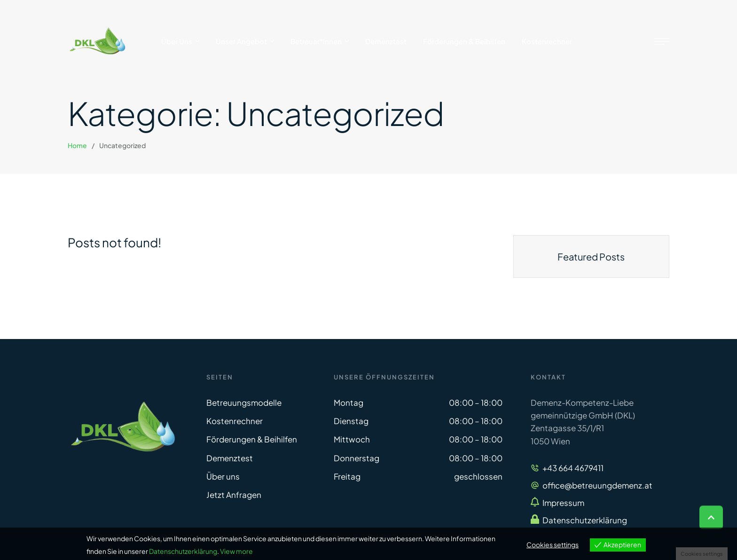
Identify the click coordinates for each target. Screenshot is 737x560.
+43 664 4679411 (573, 468)
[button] (711, 520)
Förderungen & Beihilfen (252, 439)
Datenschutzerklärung (585, 520)
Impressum (563, 503)
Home (77, 145)
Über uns (223, 476)
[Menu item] (180, 41)
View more (236, 551)
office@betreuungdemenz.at (597, 485)
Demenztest (230, 458)
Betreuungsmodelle (244, 402)
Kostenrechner (235, 421)
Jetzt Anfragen (234, 495)
